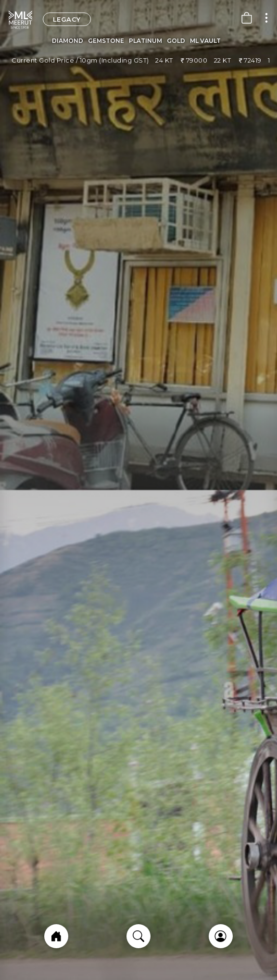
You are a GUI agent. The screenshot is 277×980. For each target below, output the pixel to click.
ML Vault (205, 41)
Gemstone (106, 41)
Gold (176, 41)
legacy (67, 19)
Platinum (145, 41)
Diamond (68, 41)
